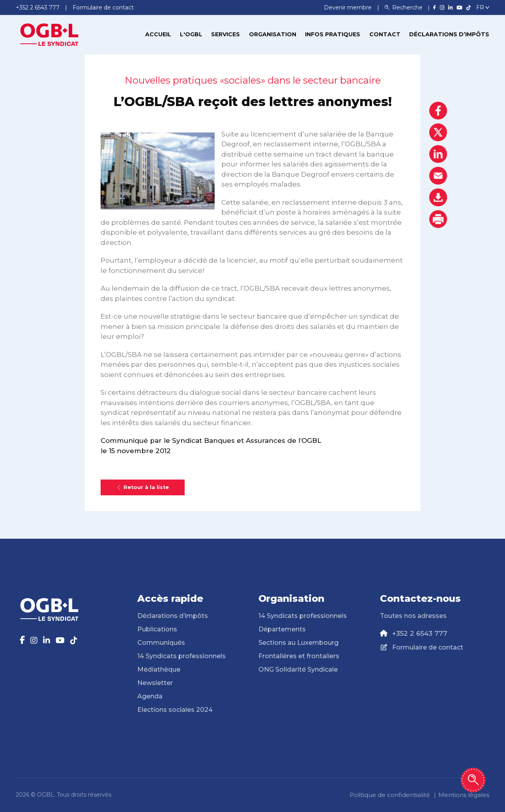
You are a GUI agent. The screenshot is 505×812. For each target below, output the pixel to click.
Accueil (158, 34)
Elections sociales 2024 (175, 710)
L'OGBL (191, 34)
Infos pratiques (333, 34)
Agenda (150, 696)
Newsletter (155, 683)
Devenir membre (349, 7)
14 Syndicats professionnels (181, 656)
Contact (385, 34)
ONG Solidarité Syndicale (298, 669)
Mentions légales (464, 795)
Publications (157, 629)
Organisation (273, 34)
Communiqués (161, 643)
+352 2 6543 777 (420, 633)
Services (225, 34)
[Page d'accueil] (49, 34)
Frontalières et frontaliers (299, 656)
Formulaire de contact (428, 647)
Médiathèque (159, 669)
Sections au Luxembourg (298, 643)
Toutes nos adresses (413, 616)
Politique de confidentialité (390, 795)
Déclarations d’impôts (449, 34)
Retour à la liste (143, 487)
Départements (282, 629)
